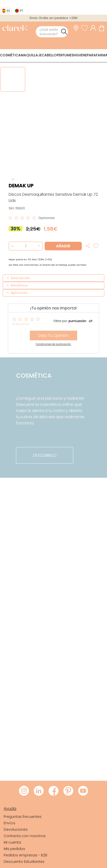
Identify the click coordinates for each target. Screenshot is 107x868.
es (8, 11)
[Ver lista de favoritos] (86, 28)
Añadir (63, 246)
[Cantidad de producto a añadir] (26, 246)
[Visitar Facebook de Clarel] (53, 791)
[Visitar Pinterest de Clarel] (68, 791)
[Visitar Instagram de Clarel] (24, 791)
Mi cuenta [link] (12, 842)
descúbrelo (45, 455)
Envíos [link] (9, 823)
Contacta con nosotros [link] (25, 836)
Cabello (49, 55)
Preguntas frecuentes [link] (23, 817)
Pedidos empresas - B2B (26, 855)
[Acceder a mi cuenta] (94, 28)
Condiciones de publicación (53, 344)
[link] (15, 29)
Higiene (80, 55)
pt (21, 11)
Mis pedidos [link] (14, 849)
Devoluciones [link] (16, 829)
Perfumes (65, 55)
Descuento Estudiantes (24, 862)
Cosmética (10, 55)
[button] (38, 246)
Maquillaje (31, 55)
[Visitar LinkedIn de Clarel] (39, 791)
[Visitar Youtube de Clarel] (83, 791)
